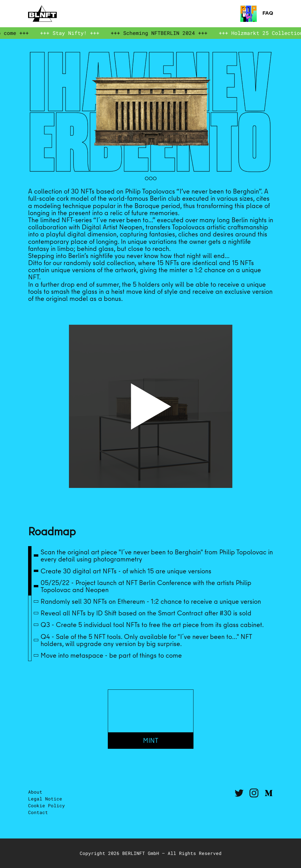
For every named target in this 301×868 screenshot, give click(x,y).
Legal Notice (45, 799)
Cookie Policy (47, 805)
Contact (38, 812)
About (35, 792)
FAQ (257, 14)
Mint (151, 740)
